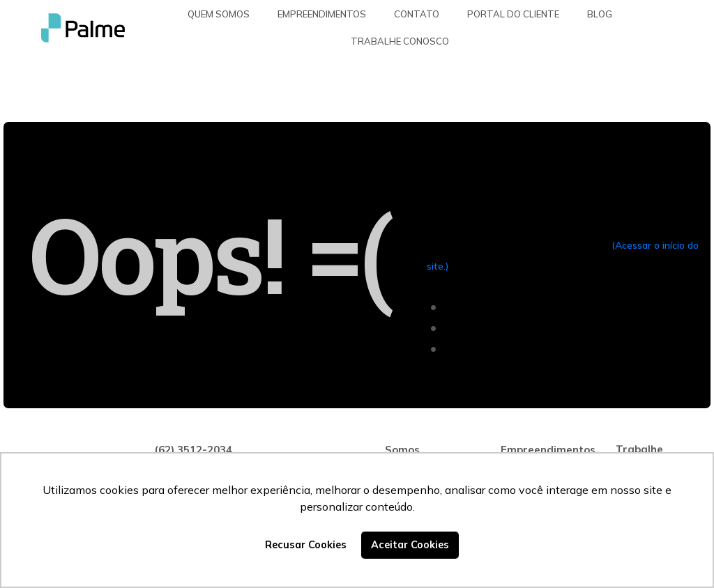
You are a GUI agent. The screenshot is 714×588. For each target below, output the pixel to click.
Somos (402, 450)
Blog (600, 14)
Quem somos (219, 14)
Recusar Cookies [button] (306, 545)
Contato (417, 14)
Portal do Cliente (513, 14)
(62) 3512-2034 (193, 450)
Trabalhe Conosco (400, 41)
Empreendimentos (322, 14)
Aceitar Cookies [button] (410, 545)
